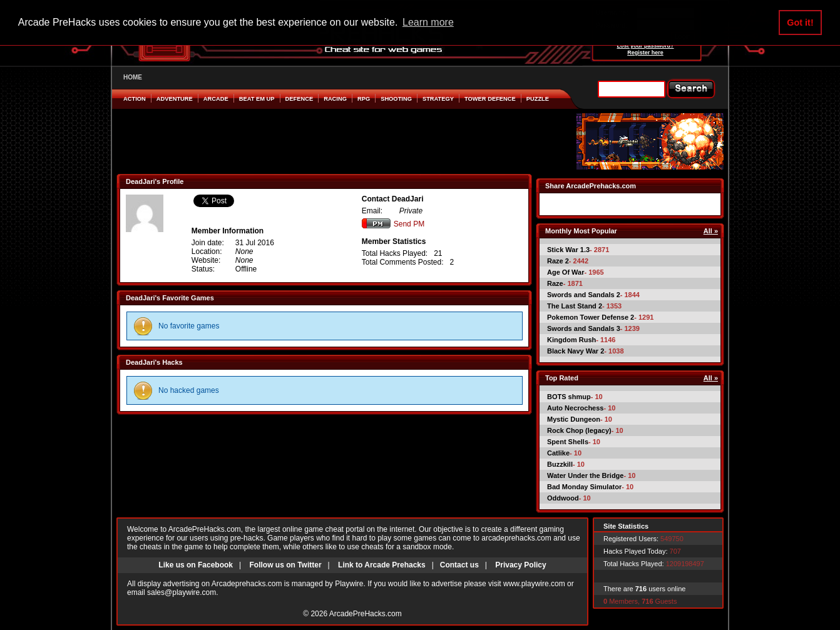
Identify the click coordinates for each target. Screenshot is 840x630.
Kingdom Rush (571, 340)
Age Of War (566, 272)
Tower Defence (490, 99)
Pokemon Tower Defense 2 (591, 317)
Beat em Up (257, 99)
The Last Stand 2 (575, 306)
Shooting (396, 99)
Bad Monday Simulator (584, 487)
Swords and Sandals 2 (584, 295)
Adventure (175, 99)
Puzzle (538, 99)
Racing (335, 99)
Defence (300, 99)
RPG (364, 99)
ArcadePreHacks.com (366, 614)
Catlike (558, 453)
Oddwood (563, 498)
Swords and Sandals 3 (584, 328)
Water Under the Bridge (585, 475)
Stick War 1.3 (568, 250)
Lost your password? (645, 46)
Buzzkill (560, 464)
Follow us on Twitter (285, 565)
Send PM (393, 224)
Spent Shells (568, 442)
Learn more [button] (428, 22)
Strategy (438, 99)
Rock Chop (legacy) (579, 430)
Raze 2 (558, 261)
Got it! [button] (800, 23)
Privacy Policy (520, 565)
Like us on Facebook (196, 565)
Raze (555, 283)
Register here (645, 53)
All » (711, 231)
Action (135, 99)
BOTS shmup (569, 397)
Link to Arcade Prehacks (382, 565)
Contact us (459, 565)
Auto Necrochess (575, 408)
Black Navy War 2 (576, 351)
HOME (133, 77)
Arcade (216, 99)
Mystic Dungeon (574, 419)
